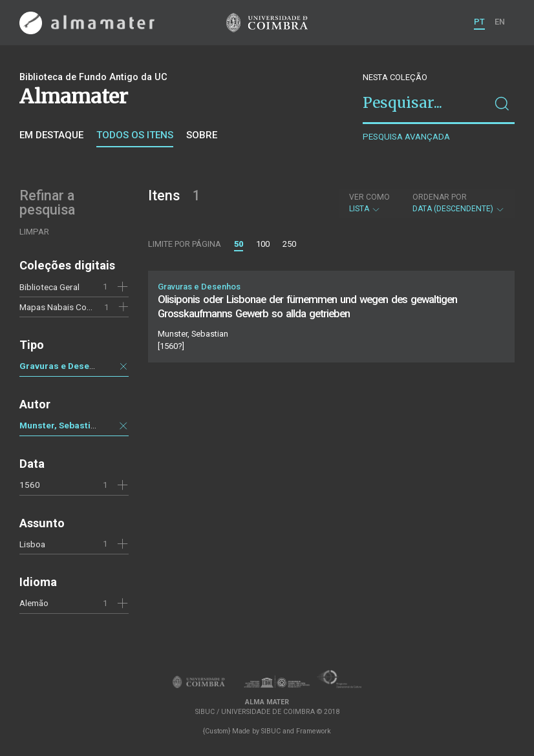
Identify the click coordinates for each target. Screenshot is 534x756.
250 (289, 244)
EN (500, 22)
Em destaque (51, 135)
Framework (314, 731)
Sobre (202, 135)
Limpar (34, 232)
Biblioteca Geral (49, 287)
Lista (369, 203)
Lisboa (32, 544)
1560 (30, 485)
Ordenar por (440, 197)
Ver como (369, 197)
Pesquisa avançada (406, 137)
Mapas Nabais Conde (60, 307)
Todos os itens (135, 135)
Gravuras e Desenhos (65, 366)
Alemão (34, 603)
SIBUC (271, 731)
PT (479, 22)
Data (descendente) (459, 203)
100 (263, 244)
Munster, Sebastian (60, 425)
